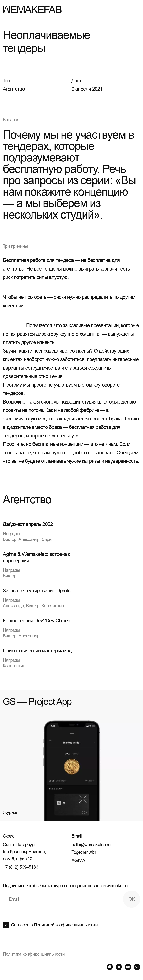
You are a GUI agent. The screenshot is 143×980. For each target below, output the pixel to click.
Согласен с (54, 925)
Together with (106, 857)
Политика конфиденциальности (34, 954)
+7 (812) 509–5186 (20, 867)
